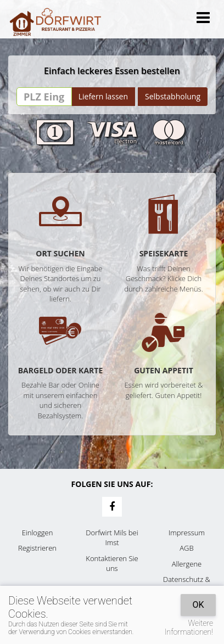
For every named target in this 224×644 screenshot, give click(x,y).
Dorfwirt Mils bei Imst (112, 538)
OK (198, 605)
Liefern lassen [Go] (103, 96)
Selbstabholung (173, 96)
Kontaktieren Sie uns (112, 564)
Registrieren (37, 548)
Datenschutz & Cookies (187, 584)
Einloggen (38, 533)
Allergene (187, 564)
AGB (186, 548)
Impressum (187, 533)
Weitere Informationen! (189, 628)
